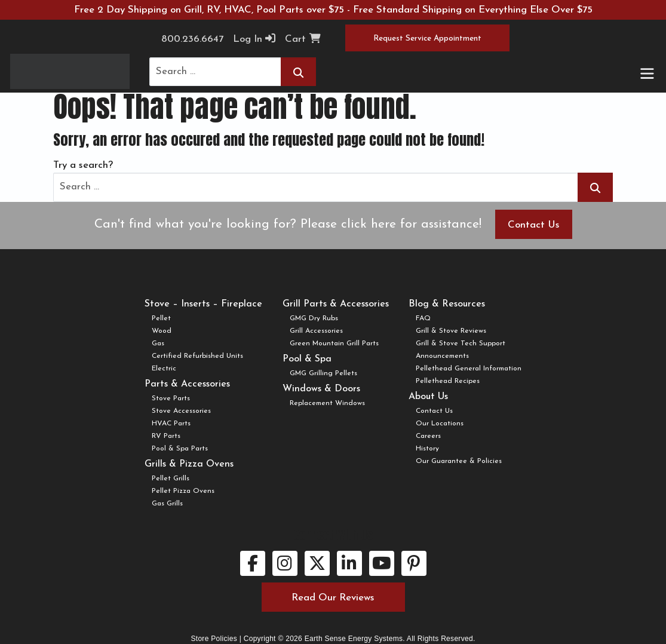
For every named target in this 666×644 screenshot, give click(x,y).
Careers (428, 436)
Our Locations (440, 424)
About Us (428, 397)
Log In (254, 39)
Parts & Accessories (187, 384)
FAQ (423, 318)
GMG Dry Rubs (314, 318)
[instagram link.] (285, 563)
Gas (158, 344)
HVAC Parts (171, 424)
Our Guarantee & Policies (459, 461)
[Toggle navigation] (646, 74)
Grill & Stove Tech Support (461, 344)
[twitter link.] (317, 563)
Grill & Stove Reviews (451, 331)
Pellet (161, 318)
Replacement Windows (327, 403)
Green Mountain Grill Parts (334, 344)
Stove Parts (171, 398)
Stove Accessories (181, 411)
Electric (164, 369)
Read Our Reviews (333, 598)
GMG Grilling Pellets (323, 373)
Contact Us (534, 225)
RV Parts (166, 436)
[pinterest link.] (414, 563)
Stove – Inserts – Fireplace (203, 304)
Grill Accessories (316, 331)
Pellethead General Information (469, 369)
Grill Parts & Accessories (336, 304)
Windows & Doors (321, 389)
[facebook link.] (253, 563)
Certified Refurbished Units (197, 356)
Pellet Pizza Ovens (183, 491)
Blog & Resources (447, 304)
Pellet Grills (171, 479)
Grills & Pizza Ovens (189, 464)
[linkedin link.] (349, 563)
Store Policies (214, 639)
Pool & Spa (307, 359)
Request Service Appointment (427, 39)
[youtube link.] (382, 563)
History (427, 449)
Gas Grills (167, 504)
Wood (162, 331)
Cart (303, 39)
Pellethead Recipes (448, 381)
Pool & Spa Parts (180, 449)
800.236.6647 (192, 39)
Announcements (442, 356)
